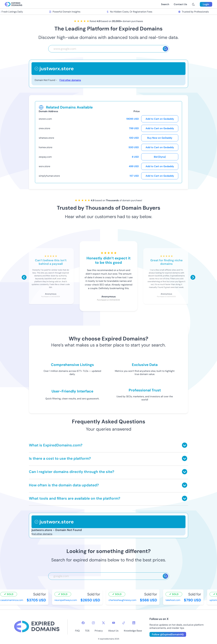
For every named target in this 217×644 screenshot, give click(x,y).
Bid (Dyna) (160, 157)
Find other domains (70, 80)
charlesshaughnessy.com (123, 600)
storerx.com (45, 119)
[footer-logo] (37, 627)
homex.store (46, 147)
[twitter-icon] (103, 623)
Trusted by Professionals (194, 12)
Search (165, 4)
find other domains (42, 534)
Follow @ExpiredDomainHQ (168, 634)
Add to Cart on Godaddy (160, 119)
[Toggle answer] (185, 445)
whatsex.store (46, 138)
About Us (113, 631)
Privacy (99, 631)
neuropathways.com (66, 600)
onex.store (44, 128)
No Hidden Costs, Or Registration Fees (130, 12)
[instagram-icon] (93, 623)
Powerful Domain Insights (65, 12)
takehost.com (173, 600)
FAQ (77, 631)
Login (206, 4)
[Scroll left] (24, 277)
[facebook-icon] (83, 623)
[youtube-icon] (114, 623)
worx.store (44, 166)
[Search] (165, 49)
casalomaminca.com (12, 600)
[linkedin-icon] (134, 623)
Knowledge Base (133, 631)
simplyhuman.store (49, 176)
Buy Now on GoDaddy (160, 138)
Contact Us (180, 4)
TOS (87, 631)
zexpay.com (45, 157)
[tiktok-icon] (124, 623)
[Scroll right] (193, 277)
